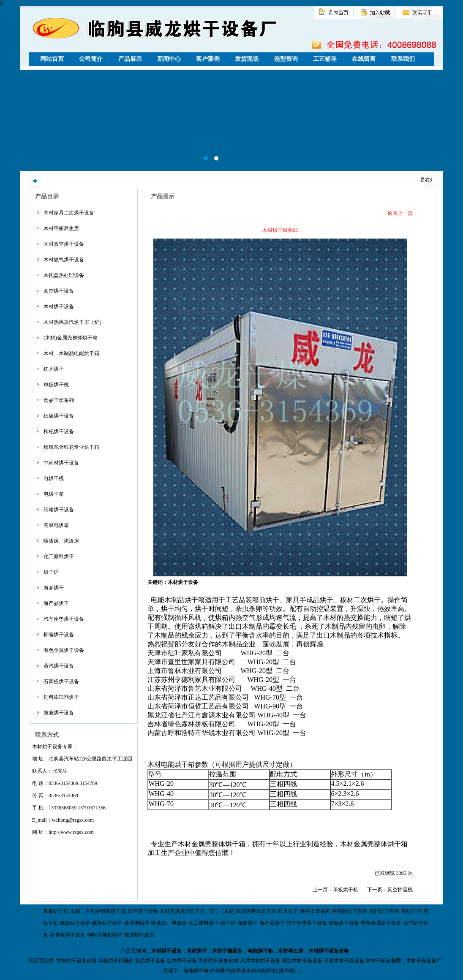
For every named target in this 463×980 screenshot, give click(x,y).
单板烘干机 (56, 385)
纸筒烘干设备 (59, 416)
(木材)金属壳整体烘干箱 (71, 338)
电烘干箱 (54, 494)
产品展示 (130, 59)
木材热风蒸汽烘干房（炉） (74, 322)
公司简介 (91, 59)
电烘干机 (54, 478)
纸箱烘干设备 (59, 510)
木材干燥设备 (227, 951)
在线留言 (364, 59)
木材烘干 (197, 951)
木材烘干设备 (59, 307)
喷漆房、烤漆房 (61, 541)
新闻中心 (169, 59)
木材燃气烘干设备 (64, 260)
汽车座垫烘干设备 (64, 619)
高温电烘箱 (56, 525)
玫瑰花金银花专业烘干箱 (71, 447)
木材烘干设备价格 (329, 951)
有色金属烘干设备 (64, 650)
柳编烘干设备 (59, 635)
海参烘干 (54, 588)
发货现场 (247, 59)
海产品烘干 (56, 603)
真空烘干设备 (59, 291)
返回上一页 (400, 213)
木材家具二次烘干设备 (69, 213)
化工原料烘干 (59, 557)
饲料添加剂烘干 (61, 697)
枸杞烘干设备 (59, 432)
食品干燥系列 (59, 400)
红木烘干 (54, 369)
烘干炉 (51, 572)
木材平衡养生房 (61, 228)
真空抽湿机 (400, 890)
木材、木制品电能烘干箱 (71, 353)
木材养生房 (291, 951)
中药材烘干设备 (61, 463)
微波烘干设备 (59, 713)
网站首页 (52, 59)
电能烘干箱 (260, 951)
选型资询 (286, 59)
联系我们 (403, 59)
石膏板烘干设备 (61, 681)
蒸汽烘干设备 (59, 666)
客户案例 (208, 59)
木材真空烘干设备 (64, 244)
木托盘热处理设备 (64, 275)
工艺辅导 (325, 59)
